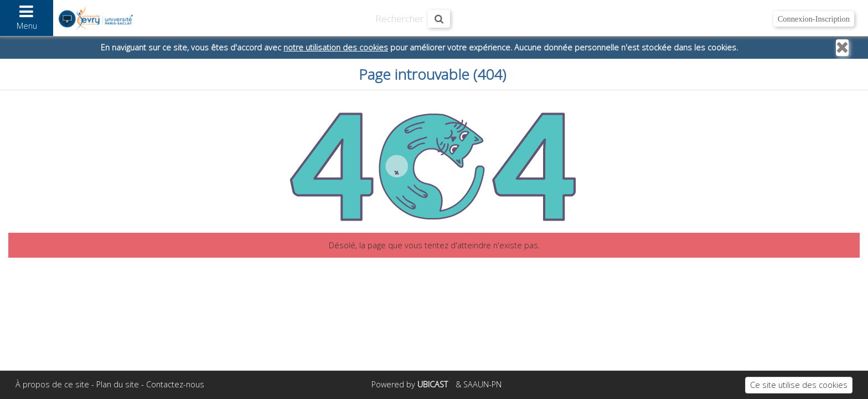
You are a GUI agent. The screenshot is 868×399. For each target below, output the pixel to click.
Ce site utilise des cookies (799, 385)
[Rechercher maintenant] (439, 19)
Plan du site (118, 384)
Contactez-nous (175, 384)
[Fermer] (842, 48)
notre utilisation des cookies (336, 47)
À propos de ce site (52, 384)
